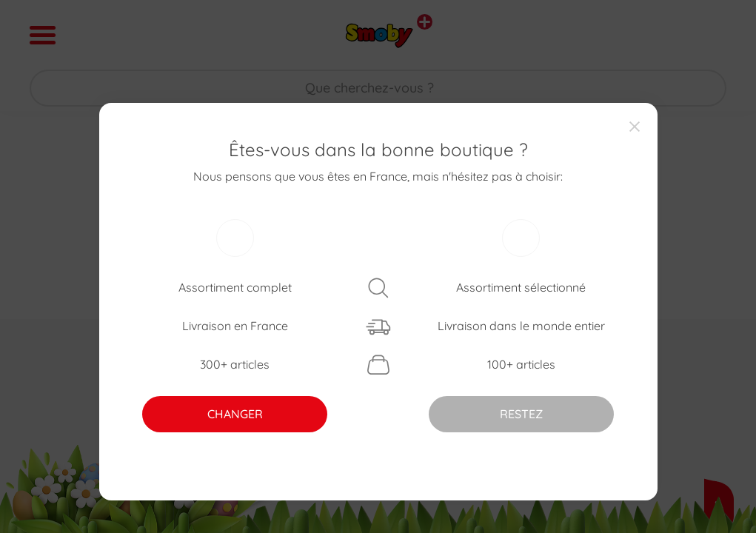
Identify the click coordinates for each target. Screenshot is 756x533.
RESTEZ (521, 414)
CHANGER (235, 414)
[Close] (635, 126)
